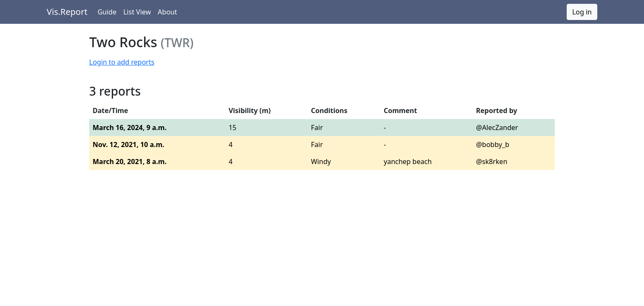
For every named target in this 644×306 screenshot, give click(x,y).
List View (137, 12)
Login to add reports (122, 62)
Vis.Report (67, 12)
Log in (582, 12)
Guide (107, 12)
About (167, 12)
